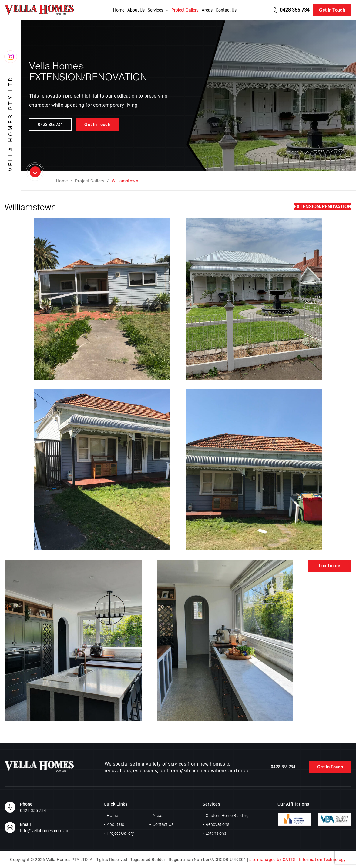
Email (25, 824)
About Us (136, 10)
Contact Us (226, 10)
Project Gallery (185, 10)
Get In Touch (332, 10)
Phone (26, 804)
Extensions (216, 833)
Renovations (217, 824)
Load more (330, 566)
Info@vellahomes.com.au (44, 831)
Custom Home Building (227, 816)
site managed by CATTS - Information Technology (298, 860)
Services (158, 10)
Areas (207, 10)
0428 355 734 (295, 10)
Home (119, 10)
